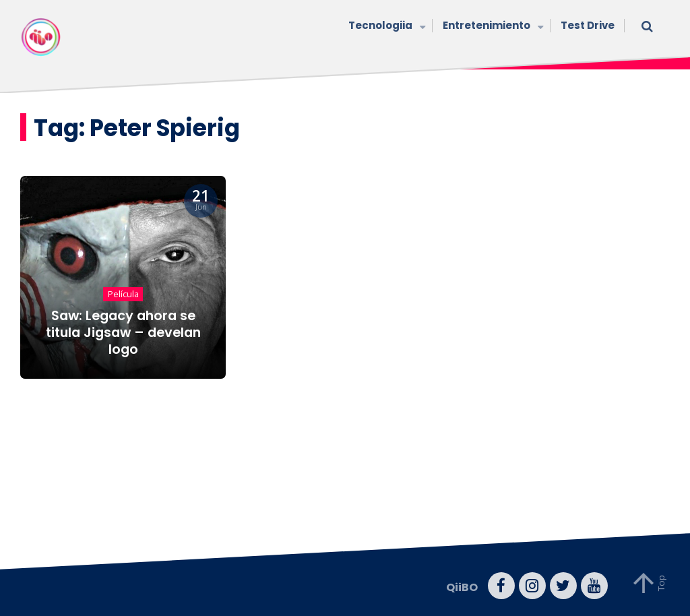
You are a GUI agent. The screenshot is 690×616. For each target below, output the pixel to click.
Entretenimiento (492, 27)
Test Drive (588, 25)
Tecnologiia (385, 27)
